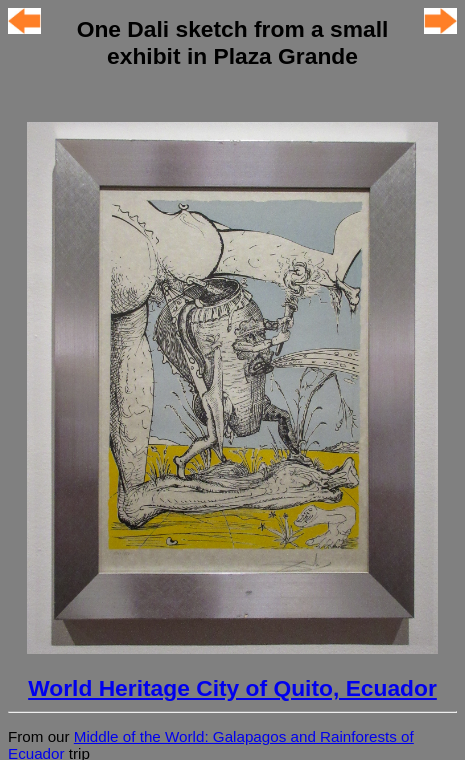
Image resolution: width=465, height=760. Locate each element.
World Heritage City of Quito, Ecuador (232, 688)
